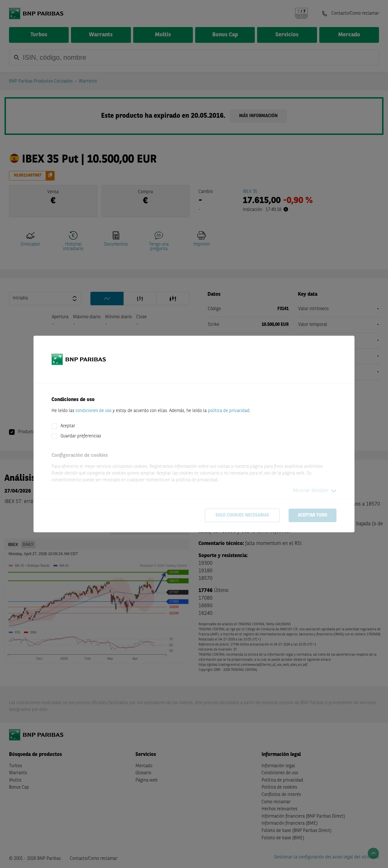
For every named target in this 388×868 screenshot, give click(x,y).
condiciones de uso (93, 411)
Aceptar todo (313, 515)
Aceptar (68, 426)
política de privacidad (229, 411)
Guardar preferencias (81, 436)
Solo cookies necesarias (242, 515)
